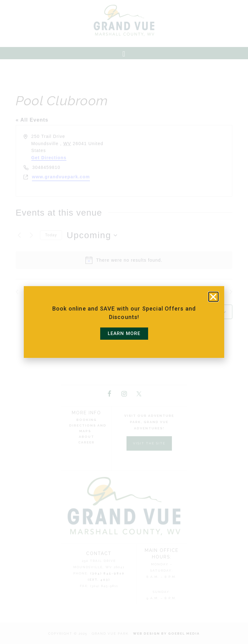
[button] (213, 297)
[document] (124, 322)
